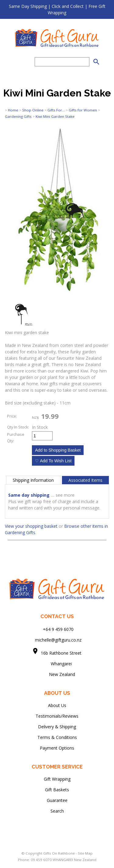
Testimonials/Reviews (57, 716)
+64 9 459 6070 (58, 629)
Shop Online (33, 110)
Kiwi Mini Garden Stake (55, 116)
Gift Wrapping (57, 779)
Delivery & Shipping (57, 727)
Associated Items (85, 480)
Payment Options (57, 748)
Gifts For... (56, 110)
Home (13, 110)
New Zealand (57, 674)
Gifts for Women (83, 110)
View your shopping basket (31, 526)
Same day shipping (29, 495)
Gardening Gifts (18, 116)
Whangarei (57, 664)
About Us (57, 705)
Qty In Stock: (18, 427)
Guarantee (57, 800)
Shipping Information (33, 480)
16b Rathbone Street (62, 653)
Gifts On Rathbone (59, 853)
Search (57, 811)
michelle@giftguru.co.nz (58, 640)
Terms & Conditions (57, 737)
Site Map (85, 853)
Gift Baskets (57, 790)
